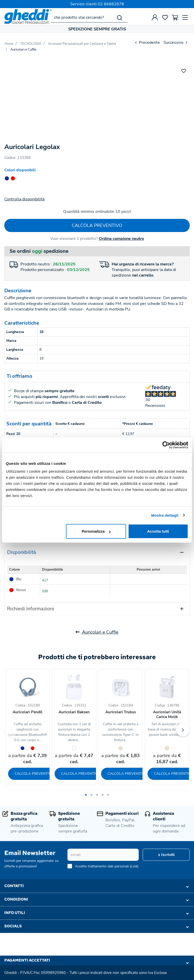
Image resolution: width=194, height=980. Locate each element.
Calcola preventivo (97, 225)
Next (183, 730)
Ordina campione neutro (121, 239)
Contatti (96, 886)
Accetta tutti (158, 531)
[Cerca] (119, 17)
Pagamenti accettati (96, 961)
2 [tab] (91, 795)
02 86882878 (111, 4)
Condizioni (96, 900)
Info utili (96, 913)
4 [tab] (103, 795)
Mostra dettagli (165, 515)
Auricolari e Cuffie (97, 632)
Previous (11, 730)
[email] (103, 855)
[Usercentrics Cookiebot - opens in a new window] (166, 445)
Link (134, 866)
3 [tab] (97, 795)
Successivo (176, 43)
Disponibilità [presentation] (22, 552)
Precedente (147, 43)
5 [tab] (108, 795)
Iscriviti (166, 855)
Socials (96, 926)
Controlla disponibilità (24, 199)
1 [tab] (86, 795)
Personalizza (96, 531)
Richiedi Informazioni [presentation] (31, 609)
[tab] (97, 552)
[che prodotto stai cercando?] (81, 17)
